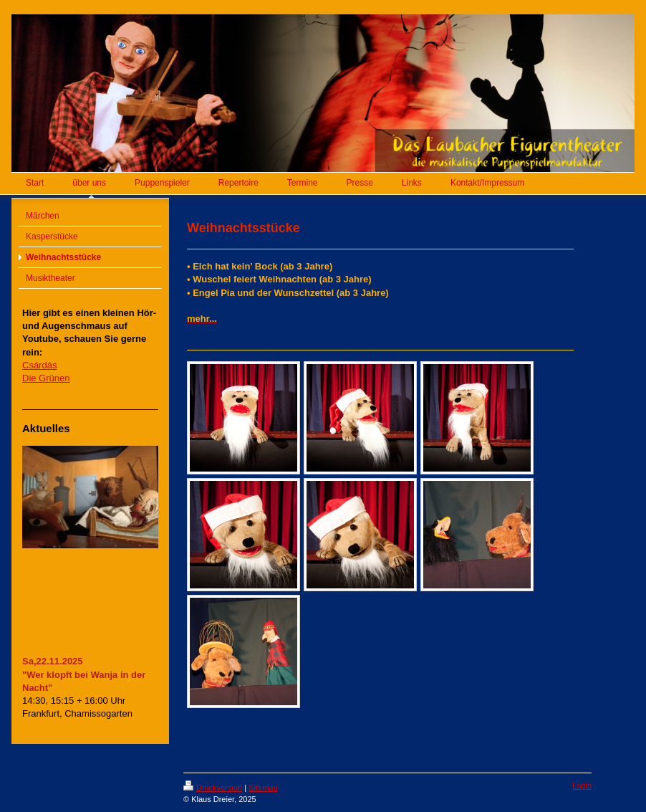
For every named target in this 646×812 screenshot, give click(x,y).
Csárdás (39, 365)
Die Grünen (46, 378)
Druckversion (213, 788)
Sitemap (263, 788)
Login (582, 785)
